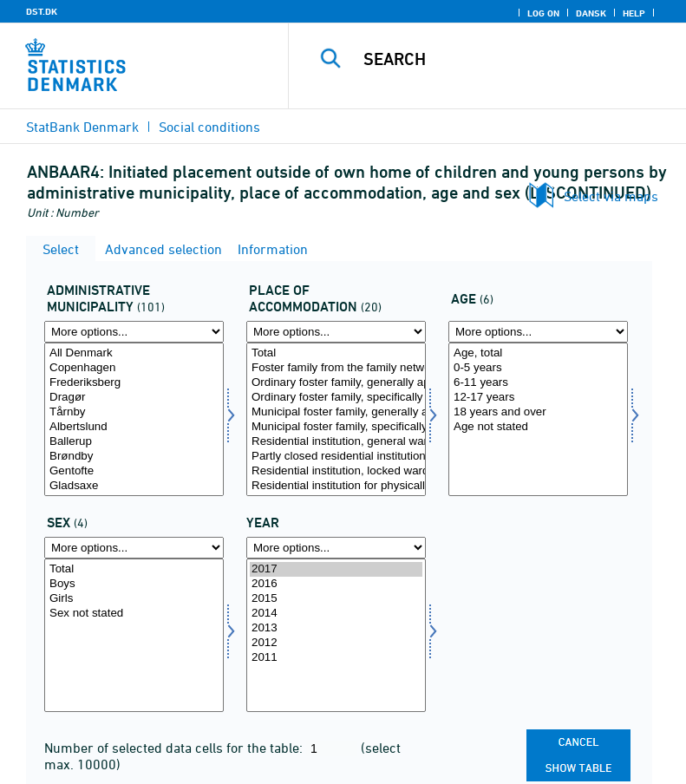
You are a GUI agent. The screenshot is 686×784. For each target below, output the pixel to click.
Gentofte (134, 471)
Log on (543, 13)
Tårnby (134, 412)
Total (336, 353)
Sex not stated (134, 614)
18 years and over (538, 412)
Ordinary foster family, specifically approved (336, 398)
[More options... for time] (336, 548)
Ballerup (134, 442)
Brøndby (134, 457)
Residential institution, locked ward (336, 471)
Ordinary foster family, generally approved (336, 383)
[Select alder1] (538, 419)
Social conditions (209, 127)
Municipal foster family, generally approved (336, 412)
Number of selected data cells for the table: (175, 748)
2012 (336, 643)
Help (634, 13)
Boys (134, 584)
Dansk (591, 13)
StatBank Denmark (82, 127)
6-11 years (538, 383)
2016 (336, 584)
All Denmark (134, 353)
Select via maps (611, 196)
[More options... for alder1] (538, 332)
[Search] (513, 59)
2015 (336, 599)
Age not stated (538, 427)
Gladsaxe (134, 486)
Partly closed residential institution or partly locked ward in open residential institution (336, 457)
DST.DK (42, 11)
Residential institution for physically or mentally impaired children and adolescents (336, 486)
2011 (336, 658)
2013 (336, 628)
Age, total (538, 353)
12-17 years (538, 398)
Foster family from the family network (336, 368)
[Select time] (336, 635)
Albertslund (134, 427)
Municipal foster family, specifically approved (336, 427)
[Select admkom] (134, 419)
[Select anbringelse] (336, 419)
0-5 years (538, 368)
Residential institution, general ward (336, 442)
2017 (336, 569)
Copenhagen (134, 368)
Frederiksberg (134, 383)
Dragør (134, 398)
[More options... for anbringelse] (336, 332)
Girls (134, 599)
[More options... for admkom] (134, 332)
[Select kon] (134, 635)
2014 (336, 614)
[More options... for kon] (134, 548)
